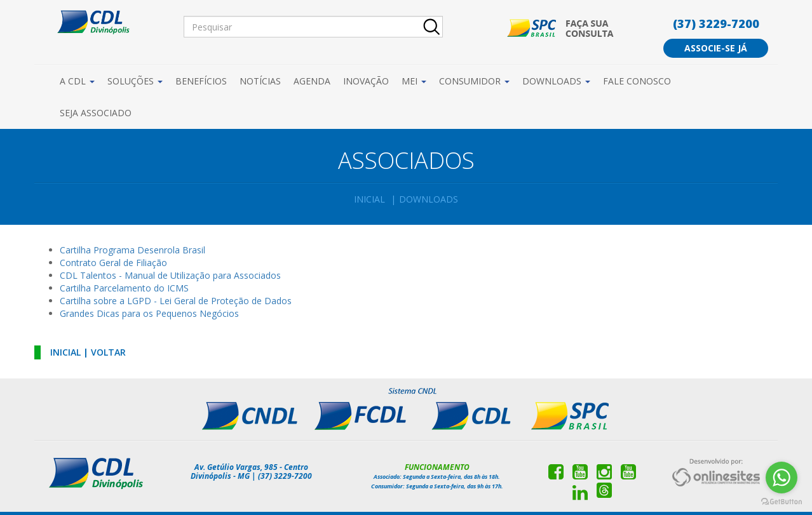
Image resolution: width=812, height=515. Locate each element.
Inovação (366, 81)
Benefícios (201, 81)
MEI (414, 81)
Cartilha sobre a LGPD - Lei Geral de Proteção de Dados (176, 301)
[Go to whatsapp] (782, 478)
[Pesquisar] (313, 27)
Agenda (312, 81)
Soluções (135, 81)
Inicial (369, 199)
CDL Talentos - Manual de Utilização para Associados (170, 275)
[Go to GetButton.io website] (782, 502)
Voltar (108, 352)
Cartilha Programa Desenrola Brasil (132, 250)
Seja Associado (96, 113)
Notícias (260, 81)
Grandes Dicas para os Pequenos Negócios (149, 313)
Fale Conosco (637, 81)
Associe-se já (716, 48)
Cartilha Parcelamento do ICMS (124, 288)
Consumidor (474, 81)
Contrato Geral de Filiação (113, 263)
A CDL (77, 81)
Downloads (556, 81)
